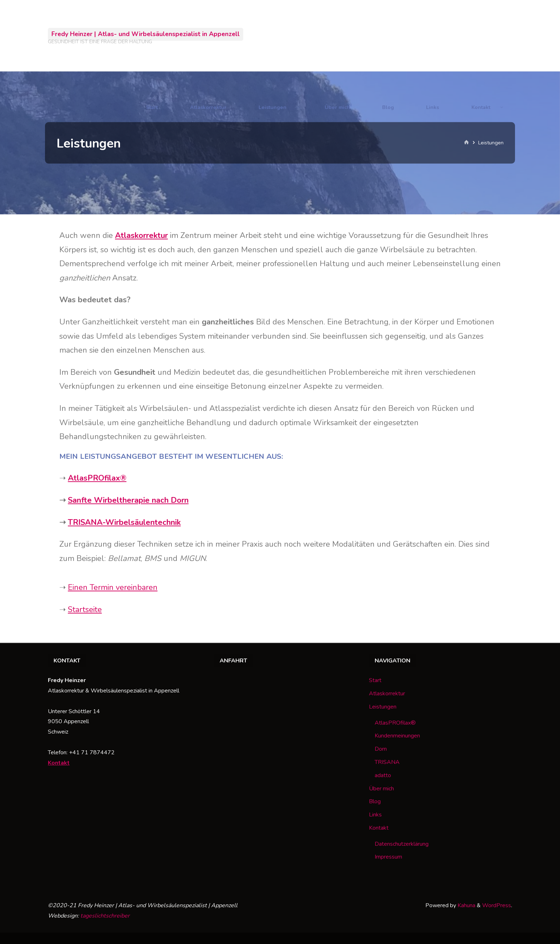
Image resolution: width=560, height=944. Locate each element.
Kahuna (466, 905)
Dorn (381, 749)
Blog (375, 801)
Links (375, 815)
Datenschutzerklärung (402, 844)
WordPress (497, 905)
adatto (383, 775)
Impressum (388, 857)
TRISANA (387, 762)
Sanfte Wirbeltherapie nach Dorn (128, 500)
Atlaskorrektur (387, 694)
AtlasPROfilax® (97, 478)
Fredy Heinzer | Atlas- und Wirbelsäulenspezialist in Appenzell (146, 34)
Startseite (85, 610)
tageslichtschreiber (105, 916)
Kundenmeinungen (397, 736)
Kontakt (59, 763)
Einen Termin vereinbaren (113, 587)
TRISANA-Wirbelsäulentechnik (124, 522)
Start (375, 680)
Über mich (381, 789)
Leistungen (383, 707)
